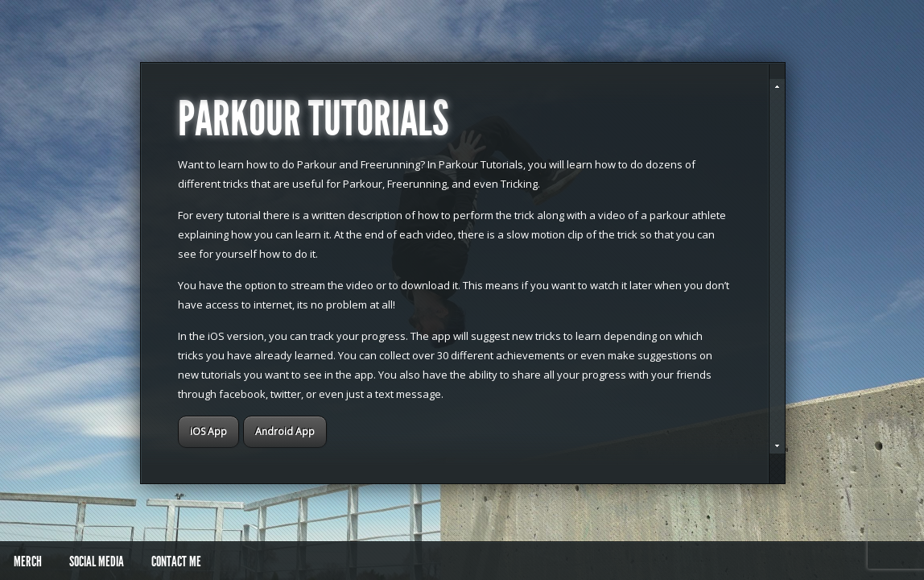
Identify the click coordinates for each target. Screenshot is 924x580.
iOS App (208, 431)
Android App (285, 431)
